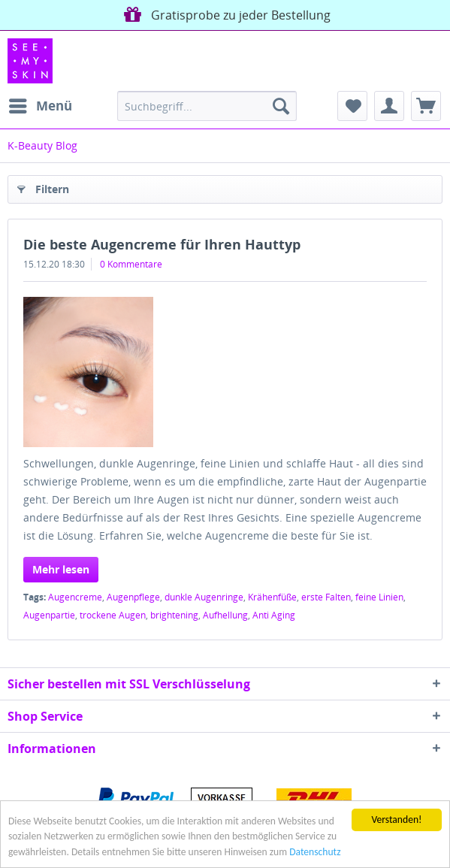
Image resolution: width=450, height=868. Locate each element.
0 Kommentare (131, 264)
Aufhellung (225, 615)
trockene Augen (113, 615)
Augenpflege (133, 597)
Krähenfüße (272, 597)
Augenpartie (49, 615)
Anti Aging (274, 615)
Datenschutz (315, 853)
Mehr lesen (61, 569)
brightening (174, 615)
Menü (41, 104)
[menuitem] (40, 106)
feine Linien (379, 597)
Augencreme (75, 597)
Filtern (43, 187)
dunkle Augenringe (204, 597)
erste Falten (326, 597)
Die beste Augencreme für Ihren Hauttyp (162, 244)
